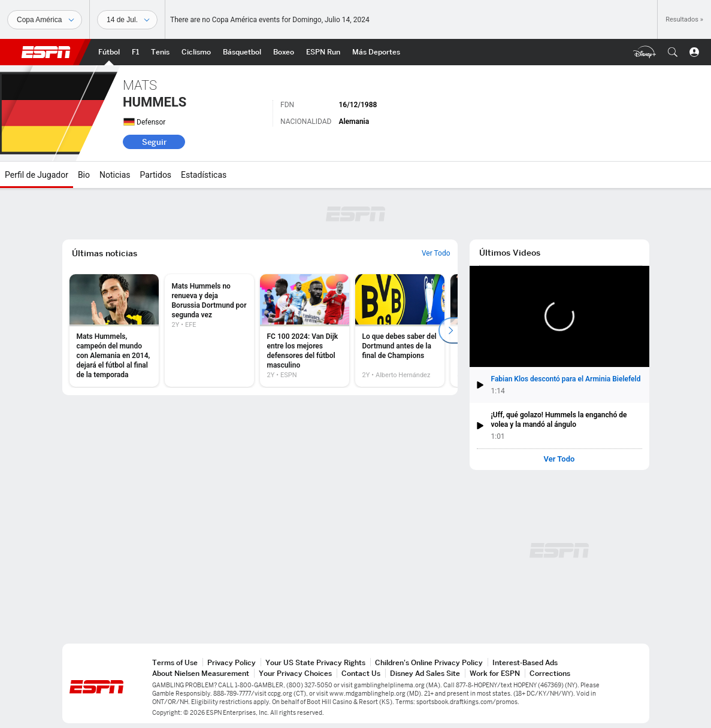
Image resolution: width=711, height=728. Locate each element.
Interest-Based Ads (525, 662)
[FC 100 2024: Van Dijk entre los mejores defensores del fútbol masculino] (305, 330)
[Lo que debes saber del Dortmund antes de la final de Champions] (400, 330)
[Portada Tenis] (160, 52)
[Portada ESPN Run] (323, 52)
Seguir (154, 142)
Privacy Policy (232, 662)
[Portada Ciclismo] (196, 52)
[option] (114, 330)
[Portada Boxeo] (284, 52)
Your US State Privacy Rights (315, 662)
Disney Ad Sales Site (425, 673)
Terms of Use (175, 662)
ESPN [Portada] (46, 52)
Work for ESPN (495, 673)
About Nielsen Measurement (201, 673)
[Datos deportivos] (127, 20)
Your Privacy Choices (295, 673)
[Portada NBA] (242, 52)
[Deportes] (45, 20)
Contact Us (361, 673)
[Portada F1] (135, 52)
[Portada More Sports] (376, 52)
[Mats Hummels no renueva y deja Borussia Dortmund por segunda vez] (209, 330)
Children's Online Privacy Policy (429, 662)
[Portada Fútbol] (109, 52)
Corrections (550, 673)
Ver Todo (559, 459)
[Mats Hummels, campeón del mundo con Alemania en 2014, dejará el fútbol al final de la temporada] (114, 330)
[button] (673, 52)
